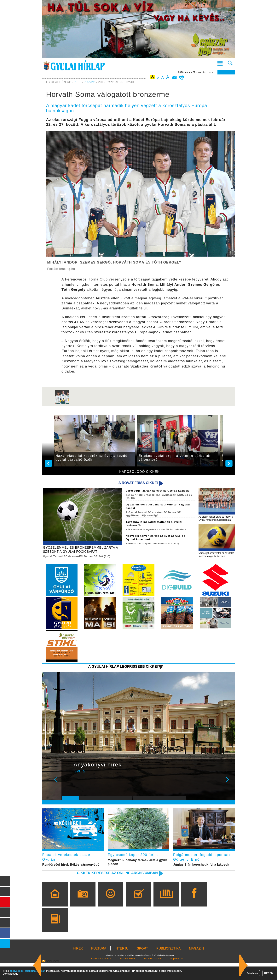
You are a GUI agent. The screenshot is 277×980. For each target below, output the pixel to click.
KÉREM (269, 973)
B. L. (79, 82)
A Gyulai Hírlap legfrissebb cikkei (118, 677)
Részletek (252, 973)
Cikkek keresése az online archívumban (112, 890)
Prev (67, 792)
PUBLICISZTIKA (169, 966)
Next (229, 792)
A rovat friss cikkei (135, 483)
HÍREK (78, 966)
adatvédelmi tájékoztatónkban (28, 971)
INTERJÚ (122, 966)
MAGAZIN (196, 966)
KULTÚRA (99, 966)
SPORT (91, 82)
